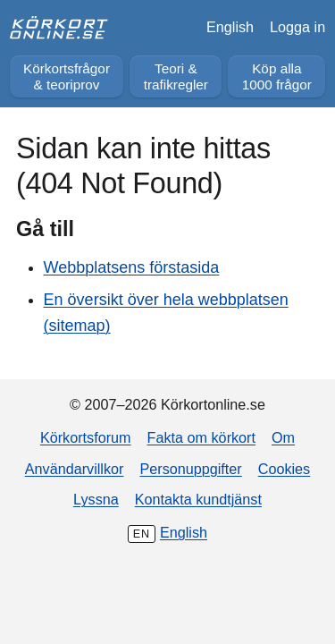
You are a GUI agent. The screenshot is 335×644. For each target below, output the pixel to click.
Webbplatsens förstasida (132, 267)
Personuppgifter (190, 469)
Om (283, 437)
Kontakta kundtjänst (198, 499)
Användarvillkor (75, 469)
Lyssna (96, 499)
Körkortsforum (86, 437)
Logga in (297, 27)
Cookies (284, 469)
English (230, 27)
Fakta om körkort (201, 437)
